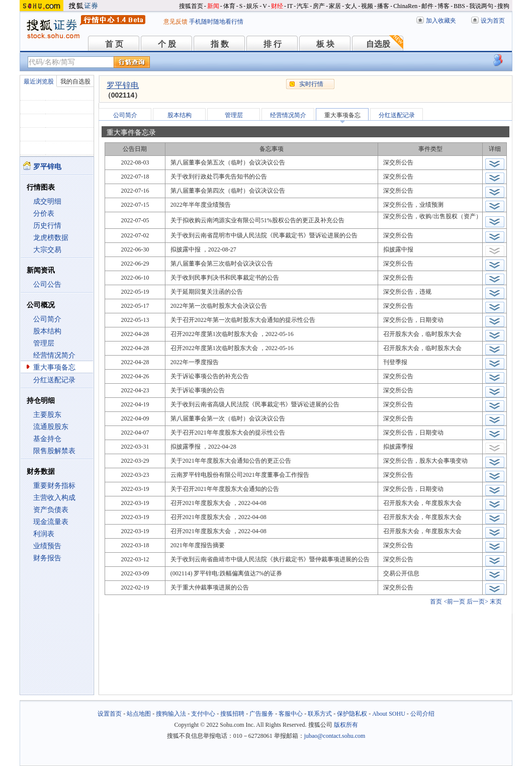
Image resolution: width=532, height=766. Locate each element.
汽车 (303, 6)
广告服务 (261, 714)
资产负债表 (51, 510)
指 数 (220, 44)
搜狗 (503, 6)
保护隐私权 (352, 714)
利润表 (44, 534)
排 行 (273, 44)
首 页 (114, 44)
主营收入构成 (54, 498)
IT (290, 6)
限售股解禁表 (54, 451)
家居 (335, 6)
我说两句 (481, 6)
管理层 (44, 343)
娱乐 (252, 6)
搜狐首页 (191, 6)
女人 (351, 6)
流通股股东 (51, 427)
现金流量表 (51, 522)
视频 (367, 6)
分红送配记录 (54, 380)
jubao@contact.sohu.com (335, 736)
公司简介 (47, 319)
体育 (229, 6)
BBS (459, 6)
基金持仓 (47, 439)
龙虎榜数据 (51, 238)
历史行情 (47, 226)
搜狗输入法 (171, 714)
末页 (496, 602)
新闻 (213, 6)
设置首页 (110, 714)
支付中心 (203, 714)
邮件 (427, 6)
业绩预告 (47, 546)
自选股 (378, 44)
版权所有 (346, 725)
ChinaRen (405, 6)
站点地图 (139, 714)
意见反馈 (175, 22)
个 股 (167, 44)
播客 (383, 6)
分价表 (44, 214)
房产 (319, 6)
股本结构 (47, 331)
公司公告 (47, 284)
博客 (444, 6)
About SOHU (389, 714)
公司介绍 (422, 714)
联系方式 (320, 714)
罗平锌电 (123, 85)
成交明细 (47, 201)
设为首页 (493, 21)
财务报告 (47, 558)
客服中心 (291, 714)
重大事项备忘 (54, 367)
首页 (436, 602)
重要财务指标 (54, 486)
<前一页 (454, 602)
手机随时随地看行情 (216, 22)
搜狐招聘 (232, 714)
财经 (277, 6)
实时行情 (311, 84)
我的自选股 (75, 81)
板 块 (325, 44)
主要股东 (47, 415)
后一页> (477, 602)
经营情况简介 (54, 355)
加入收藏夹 (441, 21)
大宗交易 (47, 250)
